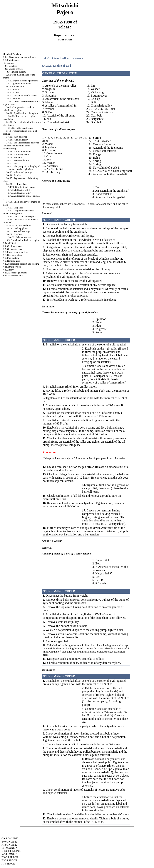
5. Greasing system (14, 249)
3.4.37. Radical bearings (18, 231)
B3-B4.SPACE (10, 857)
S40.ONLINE (9, 842)
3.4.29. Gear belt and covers (21, 187)
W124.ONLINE (10, 848)
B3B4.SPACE (9, 860)
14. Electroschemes (14, 276)
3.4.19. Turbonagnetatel (18, 154)
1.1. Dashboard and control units (21, 57)
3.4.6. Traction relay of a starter (22, 95)
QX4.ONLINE (10, 838)
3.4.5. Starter (13, 92)
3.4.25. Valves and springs (19, 172)
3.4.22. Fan (12, 163)
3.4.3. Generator (16, 87)
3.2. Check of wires (14, 69)
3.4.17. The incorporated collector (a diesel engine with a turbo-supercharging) (21, 146)
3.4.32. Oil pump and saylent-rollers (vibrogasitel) (19, 212)
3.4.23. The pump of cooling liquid (23, 166)
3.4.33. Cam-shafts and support (21, 216)
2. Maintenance (12, 60)
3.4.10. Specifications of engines (22, 113)
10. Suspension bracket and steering (22, 264)
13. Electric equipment (16, 273)
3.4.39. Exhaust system (19, 237)
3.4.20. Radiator (14, 157)
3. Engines (9, 63)
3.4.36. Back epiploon (17, 228)
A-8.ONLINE (9, 845)
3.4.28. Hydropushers (17, 184)
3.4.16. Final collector (17, 140)
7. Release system (13, 255)
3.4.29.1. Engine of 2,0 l (20, 190)
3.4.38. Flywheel (15, 234)
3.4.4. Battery (13, 89)
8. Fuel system (12, 258)
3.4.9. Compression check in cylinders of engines (18, 109)
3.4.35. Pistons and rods (20, 225)
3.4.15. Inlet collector (17, 137)
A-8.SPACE (8, 864)
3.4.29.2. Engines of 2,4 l (20, 193)
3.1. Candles (11, 66)
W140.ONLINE (10, 854)
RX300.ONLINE (11, 851)
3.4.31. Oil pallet (15, 208)
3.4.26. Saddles (14, 175)
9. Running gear (12, 261)
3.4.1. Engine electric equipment (22, 81)
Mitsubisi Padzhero (12, 54)
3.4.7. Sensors (13, 98)
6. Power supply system (16, 252)
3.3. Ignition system (16, 72)
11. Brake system (13, 267)
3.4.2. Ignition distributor (19, 84)
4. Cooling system (14, 246)
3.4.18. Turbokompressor (19, 151)
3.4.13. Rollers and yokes (21, 128)
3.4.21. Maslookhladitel (18, 160)
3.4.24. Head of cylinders (20, 169)
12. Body (9, 270)
